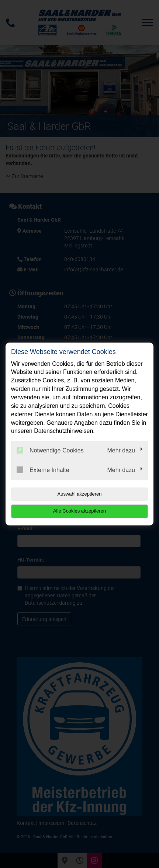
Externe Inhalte (43, 470)
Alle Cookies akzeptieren (79, 511)
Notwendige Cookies (50, 450)
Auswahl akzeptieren (80, 494)
